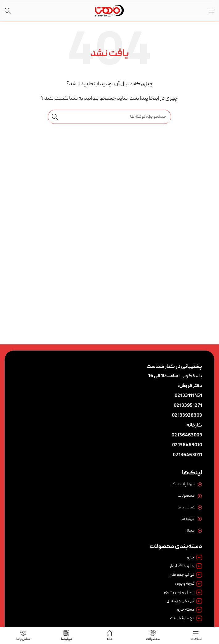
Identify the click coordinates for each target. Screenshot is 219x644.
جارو (194, 558)
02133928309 (187, 416)
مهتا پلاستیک (183, 484)
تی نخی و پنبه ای (184, 601)
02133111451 (188, 396)
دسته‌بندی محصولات (176, 547)
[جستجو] (8, 11)
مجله (190, 531)
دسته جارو (190, 610)
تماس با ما (186, 507)
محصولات (186, 496)
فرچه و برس (188, 584)
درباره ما (188, 519)
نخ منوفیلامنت (186, 618)
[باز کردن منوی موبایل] (211, 11)
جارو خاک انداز (186, 566)
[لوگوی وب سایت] (109, 11)
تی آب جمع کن (186, 575)
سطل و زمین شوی (183, 592)
